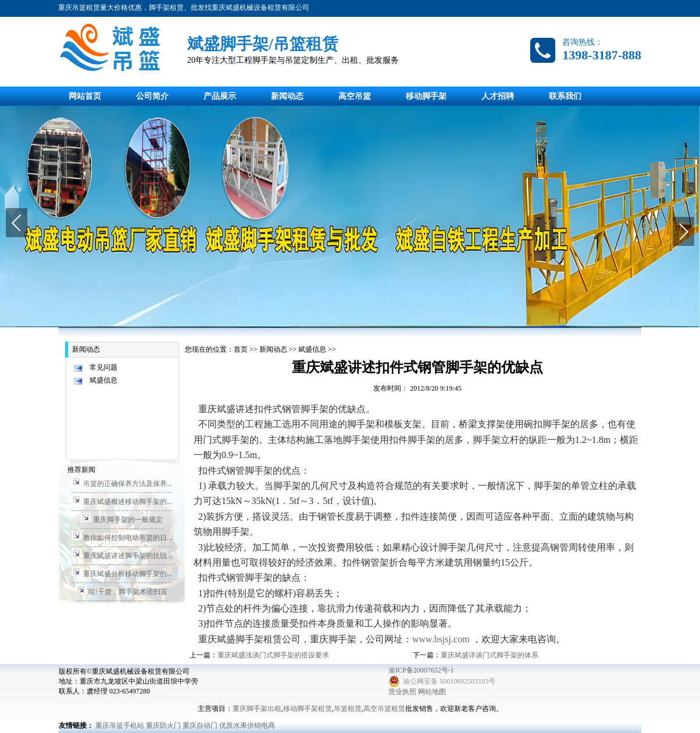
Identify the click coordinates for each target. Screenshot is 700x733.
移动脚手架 (426, 96)
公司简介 (152, 96)
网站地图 (432, 692)
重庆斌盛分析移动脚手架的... (128, 574)
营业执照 (402, 692)
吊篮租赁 (348, 709)
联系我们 (565, 96)
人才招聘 (498, 96)
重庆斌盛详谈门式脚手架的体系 (490, 655)
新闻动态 (287, 96)
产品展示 (220, 96)
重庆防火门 (163, 725)
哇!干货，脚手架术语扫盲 (128, 592)
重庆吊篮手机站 (120, 725)
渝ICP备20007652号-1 (421, 670)
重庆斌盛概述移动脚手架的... (128, 502)
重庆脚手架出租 (257, 709)
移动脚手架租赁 (308, 709)
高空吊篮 (355, 96)
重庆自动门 (200, 725)
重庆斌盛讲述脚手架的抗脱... (128, 556)
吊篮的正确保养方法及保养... (128, 484)
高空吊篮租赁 (384, 709)
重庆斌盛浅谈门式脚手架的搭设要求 (273, 655)
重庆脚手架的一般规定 (128, 520)
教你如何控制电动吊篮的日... (128, 538)
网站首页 (85, 96)
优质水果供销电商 (247, 725)
